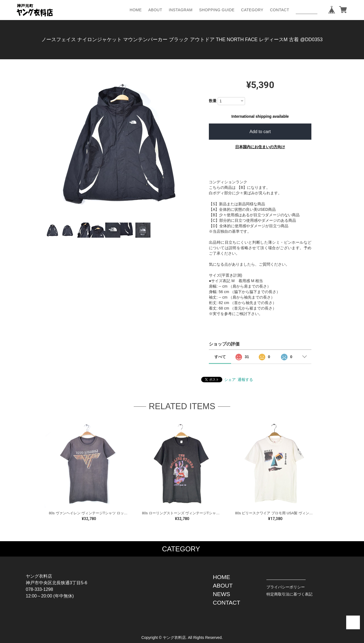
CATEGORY (252, 10)
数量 (213, 101)
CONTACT (280, 10)
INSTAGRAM (181, 10)
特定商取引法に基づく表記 (289, 594)
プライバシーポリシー (286, 587)
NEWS (222, 594)
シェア (230, 380)
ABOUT (155, 10)
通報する (245, 380)
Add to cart (260, 132)
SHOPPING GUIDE (217, 10)
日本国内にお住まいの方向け (260, 147)
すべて (220, 357)
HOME (136, 10)
